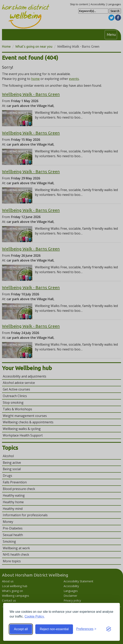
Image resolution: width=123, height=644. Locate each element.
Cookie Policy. (34, 616)
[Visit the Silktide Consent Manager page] (109, 629)
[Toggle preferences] (86, 629)
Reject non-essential (54, 629)
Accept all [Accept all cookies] (21, 629)
